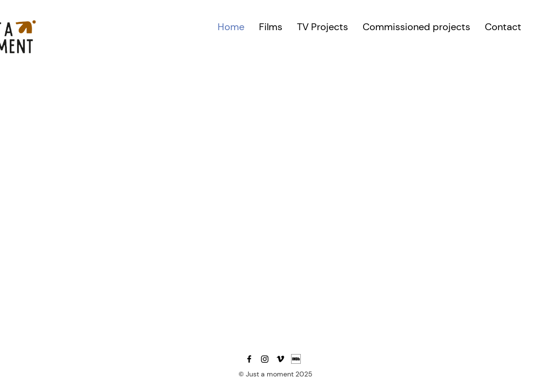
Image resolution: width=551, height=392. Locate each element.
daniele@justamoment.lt (260, 348)
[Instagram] (265, 359)
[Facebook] (249, 359)
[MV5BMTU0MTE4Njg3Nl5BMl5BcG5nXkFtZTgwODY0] (296, 359)
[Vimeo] (280, 359)
